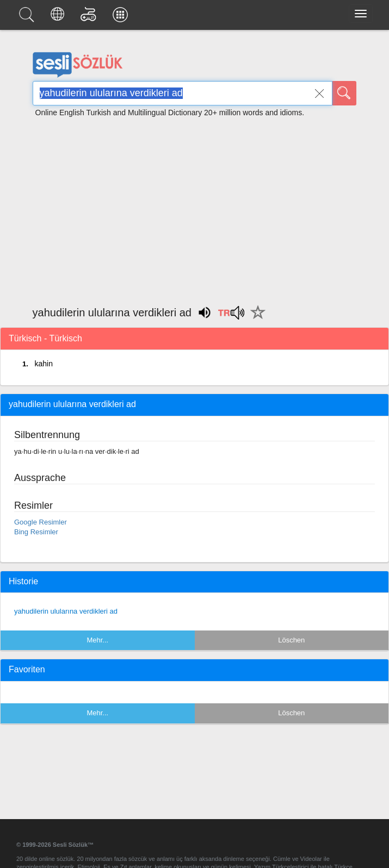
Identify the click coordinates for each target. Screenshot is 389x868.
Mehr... (97, 640)
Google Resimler (41, 522)
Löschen (291, 640)
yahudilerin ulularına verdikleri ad (66, 611)
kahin (43, 364)
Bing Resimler (36, 532)
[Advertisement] (195, 207)
